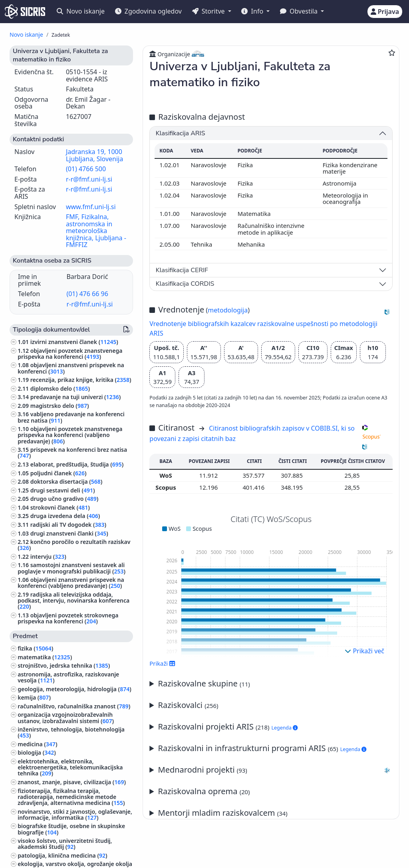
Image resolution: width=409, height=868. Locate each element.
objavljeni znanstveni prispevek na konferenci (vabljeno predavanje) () (71, 583)
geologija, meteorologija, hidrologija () (74, 689)
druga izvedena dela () (65, 516)
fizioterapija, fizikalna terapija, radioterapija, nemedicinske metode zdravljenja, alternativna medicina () (71, 797)
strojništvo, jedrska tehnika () (64, 665)
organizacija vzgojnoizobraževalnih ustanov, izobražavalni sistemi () (66, 718)
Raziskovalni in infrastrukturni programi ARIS (262, 748)
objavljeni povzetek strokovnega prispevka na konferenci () (68, 618)
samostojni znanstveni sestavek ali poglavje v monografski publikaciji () (71, 568)
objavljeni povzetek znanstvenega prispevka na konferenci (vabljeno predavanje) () (70, 435)
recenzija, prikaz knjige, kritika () (81, 380)
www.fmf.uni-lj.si (91, 207)
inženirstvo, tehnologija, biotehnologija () (71, 732)
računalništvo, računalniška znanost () (74, 706)
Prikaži (162, 663)
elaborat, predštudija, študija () (77, 464)
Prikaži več (364, 651)
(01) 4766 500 (86, 169)
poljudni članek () (59, 473)
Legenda (285, 728)
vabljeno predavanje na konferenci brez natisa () (71, 417)
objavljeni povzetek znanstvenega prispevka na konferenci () (70, 354)
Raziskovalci (188, 705)
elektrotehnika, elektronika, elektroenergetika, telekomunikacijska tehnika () (70, 767)
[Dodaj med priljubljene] (392, 53)
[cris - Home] (25, 12)
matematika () (45, 657)
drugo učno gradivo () (65, 499)
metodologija (228, 310)
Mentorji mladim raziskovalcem (223, 813)
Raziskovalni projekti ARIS (228, 727)
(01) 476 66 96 (87, 294)
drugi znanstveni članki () (69, 533)
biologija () (37, 752)
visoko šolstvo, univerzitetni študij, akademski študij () (65, 844)
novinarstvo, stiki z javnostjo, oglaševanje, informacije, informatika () (75, 815)
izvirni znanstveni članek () (74, 342)
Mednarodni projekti (275, 770)
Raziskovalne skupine (204, 683)
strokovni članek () (60, 507)
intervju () (48, 557)
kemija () (34, 697)
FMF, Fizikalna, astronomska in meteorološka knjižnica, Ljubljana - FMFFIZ (96, 231)
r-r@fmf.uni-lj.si (89, 179)
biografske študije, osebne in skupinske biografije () (71, 829)
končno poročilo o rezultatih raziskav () (74, 545)
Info (253, 11)
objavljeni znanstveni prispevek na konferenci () (71, 368)
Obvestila (300, 11)
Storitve (209, 11)
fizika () (35, 648)
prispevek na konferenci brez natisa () (72, 453)
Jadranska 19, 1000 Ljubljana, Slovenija (94, 155)
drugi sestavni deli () (63, 490)
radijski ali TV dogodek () (68, 525)
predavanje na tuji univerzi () (75, 397)
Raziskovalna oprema (204, 791)
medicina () (37, 744)
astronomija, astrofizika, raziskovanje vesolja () (68, 677)
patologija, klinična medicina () (62, 855)
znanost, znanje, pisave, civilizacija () (72, 782)
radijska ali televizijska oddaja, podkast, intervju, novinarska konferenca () (73, 600)
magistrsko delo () (60, 406)
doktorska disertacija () (67, 481)
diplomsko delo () (60, 389)
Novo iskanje (81, 11)
